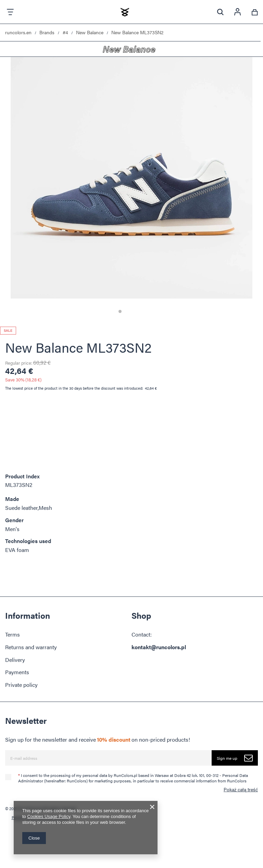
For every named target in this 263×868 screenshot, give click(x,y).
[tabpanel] (131, 188)
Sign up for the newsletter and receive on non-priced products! (98, 740)
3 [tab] (132, 311)
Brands (47, 32)
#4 (65, 32)
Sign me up (237, 758)
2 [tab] (126, 311)
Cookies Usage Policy (48, 816)
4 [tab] (137, 311)
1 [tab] (120, 311)
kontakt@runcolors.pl (159, 647)
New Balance (90, 32)
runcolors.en (18, 32)
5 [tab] (143, 311)
